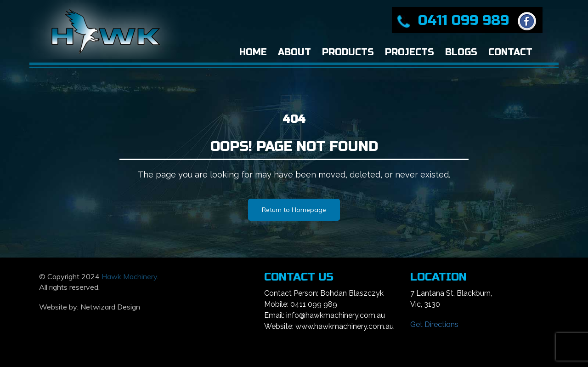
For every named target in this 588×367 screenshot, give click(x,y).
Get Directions (434, 324)
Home (253, 52)
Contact (510, 52)
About (294, 52)
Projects (410, 52)
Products (348, 52)
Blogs (461, 52)
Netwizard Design (110, 307)
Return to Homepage (294, 210)
